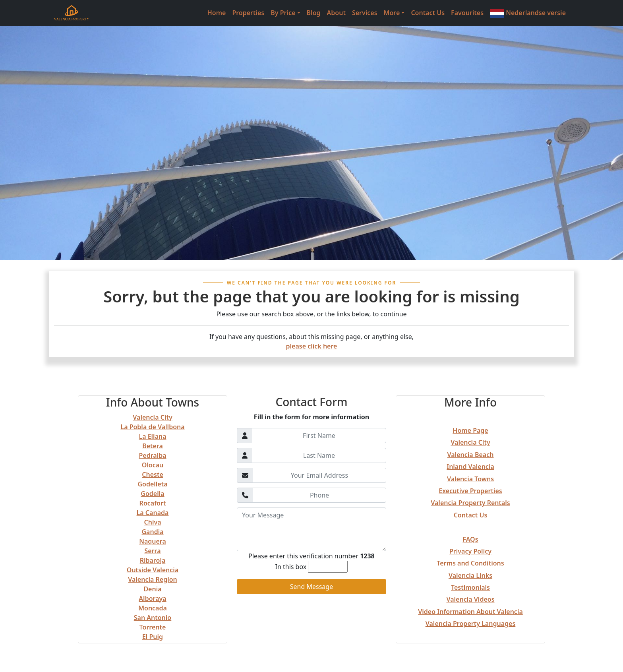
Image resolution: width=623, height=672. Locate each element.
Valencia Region (153, 579)
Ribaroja (153, 560)
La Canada (153, 513)
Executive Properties (470, 491)
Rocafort (153, 503)
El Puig (153, 637)
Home (217, 13)
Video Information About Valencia (470, 612)
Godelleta (152, 484)
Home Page (470, 430)
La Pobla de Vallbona (152, 427)
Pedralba (152, 455)
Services (365, 13)
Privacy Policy (470, 551)
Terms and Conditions (470, 563)
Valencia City (152, 417)
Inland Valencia (470, 467)
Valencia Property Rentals (470, 503)
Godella (152, 494)
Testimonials (470, 587)
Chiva (152, 522)
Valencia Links (470, 575)
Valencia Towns (470, 479)
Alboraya (152, 598)
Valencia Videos (470, 599)
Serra (152, 551)
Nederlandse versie (528, 13)
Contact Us (428, 13)
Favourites (467, 13)
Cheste (153, 474)
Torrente (153, 627)
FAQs (470, 539)
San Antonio (153, 618)
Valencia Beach (471, 455)
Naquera (153, 541)
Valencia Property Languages (471, 624)
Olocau (153, 465)
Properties (248, 13)
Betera (153, 446)
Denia (152, 589)
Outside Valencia (153, 570)
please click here (312, 346)
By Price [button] (283, 13)
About (336, 13)
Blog (314, 13)
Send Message (311, 587)
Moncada (153, 608)
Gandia (152, 532)
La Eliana (152, 436)
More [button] (392, 13)
